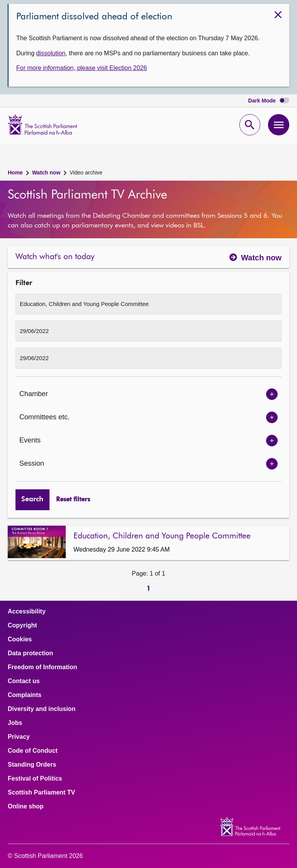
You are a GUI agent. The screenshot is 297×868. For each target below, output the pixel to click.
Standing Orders (32, 765)
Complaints (25, 695)
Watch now (46, 173)
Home (15, 173)
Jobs (15, 723)
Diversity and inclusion (42, 709)
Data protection (30, 653)
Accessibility (27, 612)
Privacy (19, 737)
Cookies (20, 639)
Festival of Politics (35, 779)
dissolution (51, 53)
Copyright (22, 625)
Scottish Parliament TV (41, 793)
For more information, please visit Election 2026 (82, 68)
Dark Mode (269, 101)
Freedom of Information (43, 667)
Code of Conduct (33, 751)
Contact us (24, 681)
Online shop (26, 806)
